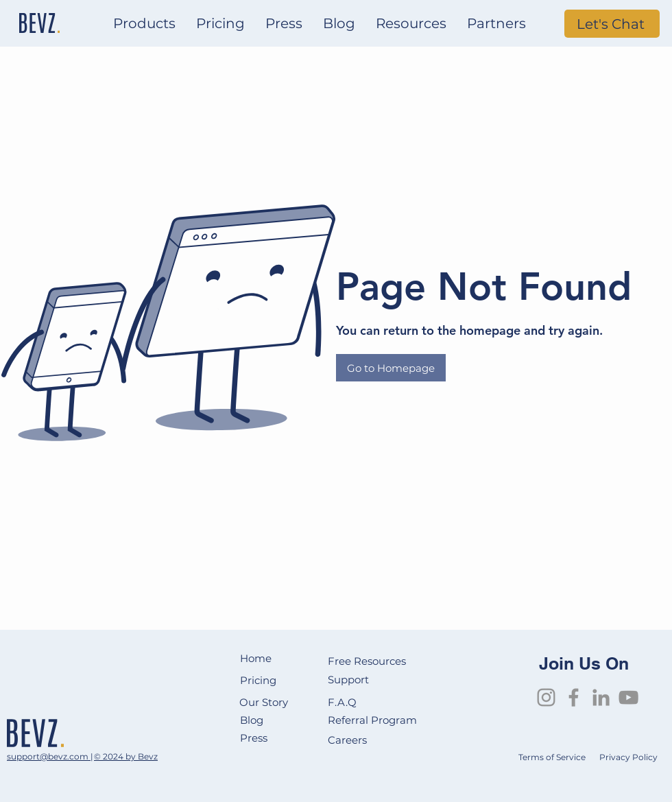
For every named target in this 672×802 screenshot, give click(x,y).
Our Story (264, 702)
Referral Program (372, 720)
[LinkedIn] (601, 697)
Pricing (258, 680)
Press (254, 738)
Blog (253, 720)
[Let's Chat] (612, 24)
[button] (144, 24)
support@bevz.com (49, 756)
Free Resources (368, 661)
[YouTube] (628, 697)
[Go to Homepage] (391, 368)
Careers (349, 740)
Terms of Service (552, 757)
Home (256, 658)
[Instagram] (546, 697)
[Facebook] (574, 697)
